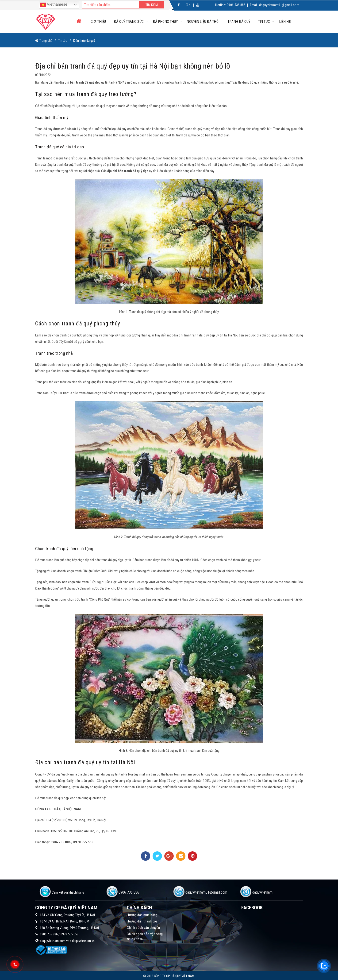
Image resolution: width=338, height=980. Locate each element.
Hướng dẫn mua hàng (142, 914)
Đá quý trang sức (129, 22)
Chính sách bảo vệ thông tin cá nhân (145, 936)
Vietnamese (54, 5)
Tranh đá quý (239, 22)
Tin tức (264, 22)
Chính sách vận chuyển (143, 927)
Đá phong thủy (165, 22)
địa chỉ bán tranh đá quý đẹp (80, 81)
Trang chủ (46, 40)
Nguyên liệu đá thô (203, 22)
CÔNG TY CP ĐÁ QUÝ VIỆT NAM (58, 808)
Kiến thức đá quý (84, 40)
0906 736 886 (236, 5)
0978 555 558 (69, 933)
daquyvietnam (262, 891)
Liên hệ (285, 22)
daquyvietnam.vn (83, 940)
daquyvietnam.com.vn (55, 940)
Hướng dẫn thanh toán (143, 920)
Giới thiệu (98, 22)
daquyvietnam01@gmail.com (279, 5)
